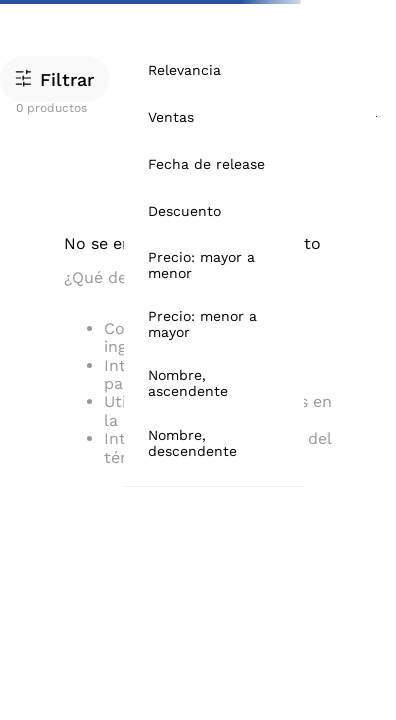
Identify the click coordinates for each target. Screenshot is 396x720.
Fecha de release (206, 164)
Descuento (184, 211)
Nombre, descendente (192, 443)
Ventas (171, 117)
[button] (54, 79)
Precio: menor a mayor (202, 324)
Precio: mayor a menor (201, 265)
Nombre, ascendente (188, 383)
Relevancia (184, 70)
